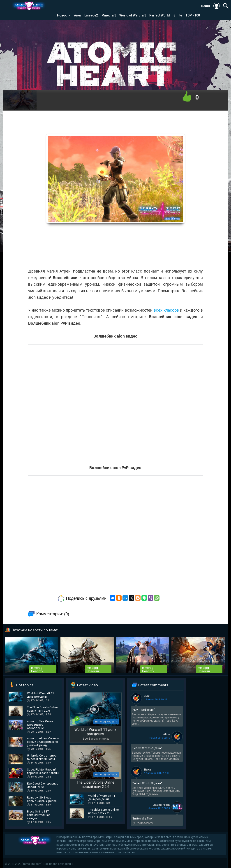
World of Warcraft (133, 15)
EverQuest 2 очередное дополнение (43, 785)
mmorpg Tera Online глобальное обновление (40, 725)
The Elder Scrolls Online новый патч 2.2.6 (42, 709)
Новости (64, 15)
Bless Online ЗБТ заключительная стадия (39, 815)
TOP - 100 (193, 15)
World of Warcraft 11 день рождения (40, 695)
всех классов (166, 310)
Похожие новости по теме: (35, 630)
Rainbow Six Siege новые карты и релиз (42, 799)
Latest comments (153, 685)
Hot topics (25, 685)
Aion (77, 15)
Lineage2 (91, 15)
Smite (178, 15)
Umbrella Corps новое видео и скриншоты (42, 757)
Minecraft (109, 15)
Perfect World (160, 15)
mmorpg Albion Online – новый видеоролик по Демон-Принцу (43, 742)
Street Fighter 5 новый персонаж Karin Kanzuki (43, 771)
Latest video (88, 685)
